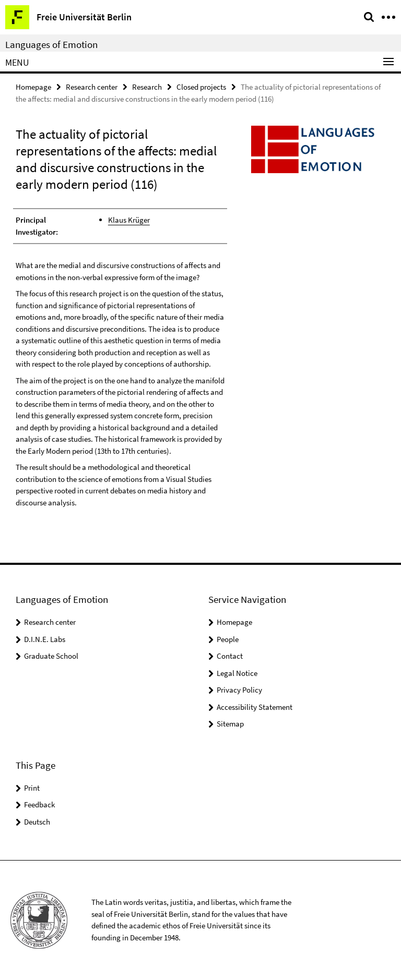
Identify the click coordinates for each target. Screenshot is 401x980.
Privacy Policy (239, 690)
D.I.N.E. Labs (45, 639)
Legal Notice (237, 673)
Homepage (33, 87)
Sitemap (230, 724)
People (228, 639)
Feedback (39, 804)
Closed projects (201, 87)
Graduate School (51, 656)
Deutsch (37, 822)
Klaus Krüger (129, 220)
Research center (92, 87)
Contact (230, 656)
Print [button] (32, 788)
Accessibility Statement (255, 707)
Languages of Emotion (51, 44)
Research (147, 87)
